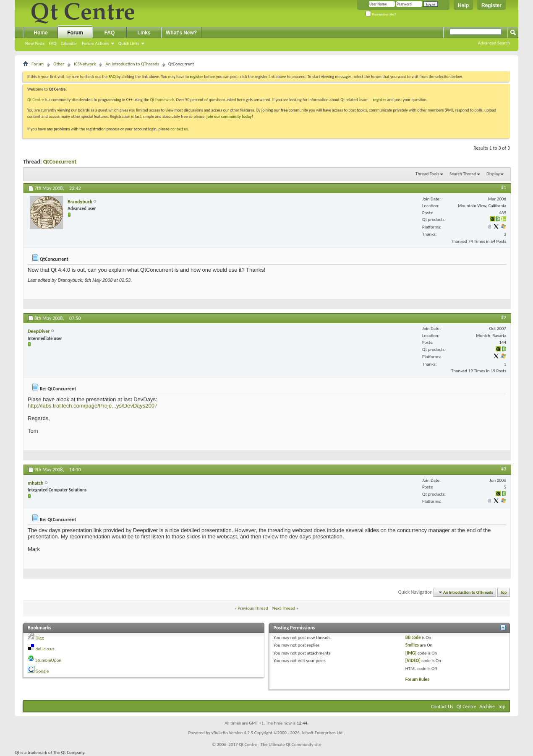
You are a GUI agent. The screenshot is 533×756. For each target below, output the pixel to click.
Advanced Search (494, 43)
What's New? (181, 33)
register (380, 100)
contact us (179, 129)
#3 (504, 469)
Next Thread (284, 608)
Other (59, 64)
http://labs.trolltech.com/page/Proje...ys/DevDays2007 (93, 406)
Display (493, 174)
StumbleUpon (49, 660)
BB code (413, 638)
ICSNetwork (85, 64)
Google (42, 671)
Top (504, 592)
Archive (487, 707)
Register (491, 5)
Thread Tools (427, 174)
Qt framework (162, 100)
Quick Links (129, 43)
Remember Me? (381, 14)
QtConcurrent (60, 162)
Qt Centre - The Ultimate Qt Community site (280, 744)
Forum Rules (417, 679)
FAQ (52, 43)
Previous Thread (253, 608)
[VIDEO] (413, 661)
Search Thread (463, 174)
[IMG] (411, 653)
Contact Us (442, 707)
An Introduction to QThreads (132, 64)
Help (463, 5)
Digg (40, 638)
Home (40, 33)
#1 (504, 187)
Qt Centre (36, 100)
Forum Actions (95, 43)
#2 (504, 317)
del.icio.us (45, 649)
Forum (75, 33)
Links (144, 33)
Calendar (69, 43)
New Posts (35, 43)
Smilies (412, 645)
